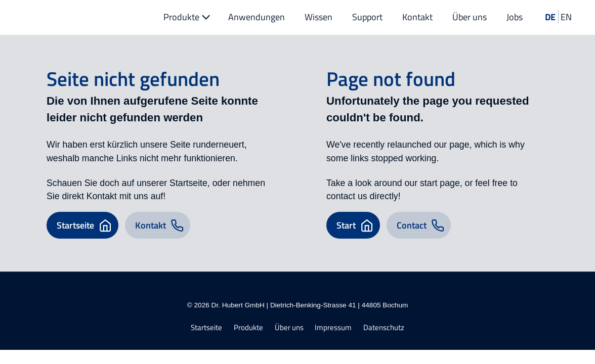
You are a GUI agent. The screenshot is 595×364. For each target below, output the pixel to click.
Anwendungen (257, 17)
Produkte (188, 17)
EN (566, 17)
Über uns (470, 17)
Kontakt (417, 17)
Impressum (333, 328)
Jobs (515, 17)
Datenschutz (384, 328)
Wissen (318, 17)
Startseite (206, 328)
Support (367, 17)
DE (550, 17)
